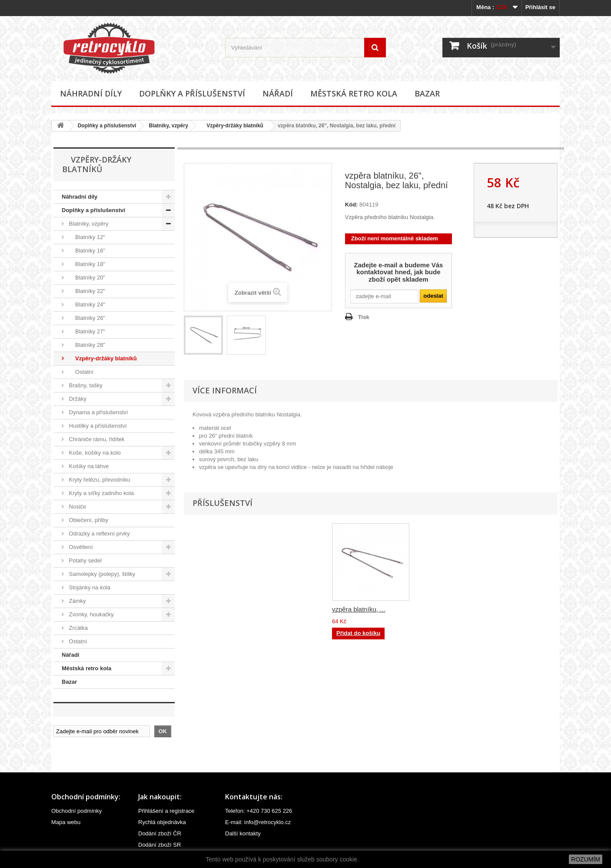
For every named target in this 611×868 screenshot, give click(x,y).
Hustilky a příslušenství (97, 426)
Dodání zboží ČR (160, 833)
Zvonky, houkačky (91, 614)
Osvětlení (80, 547)
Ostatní (80, 372)
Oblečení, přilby (88, 520)
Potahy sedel (85, 560)
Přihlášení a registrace (166, 811)
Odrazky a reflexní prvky (99, 534)
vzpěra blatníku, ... (359, 609)
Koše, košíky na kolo (94, 453)
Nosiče (77, 507)
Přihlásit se (540, 7)
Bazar (427, 93)
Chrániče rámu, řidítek (96, 439)
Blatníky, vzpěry (168, 126)
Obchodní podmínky (76, 811)
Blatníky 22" (86, 291)
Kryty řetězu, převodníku (99, 480)
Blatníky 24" (86, 304)
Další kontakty (243, 833)
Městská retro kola (354, 93)
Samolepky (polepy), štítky (101, 574)
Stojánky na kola (89, 587)
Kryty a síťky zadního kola (101, 493)
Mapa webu (66, 822)
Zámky (77, 601)
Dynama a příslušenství (98, 412)
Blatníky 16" (86, 251)
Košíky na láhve (88, 466)
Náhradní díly (91, 93)
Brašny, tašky (85, 385)
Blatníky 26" (86, 318)
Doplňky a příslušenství (192, 93)
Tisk (364, 317)
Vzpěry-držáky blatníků (232, 126)
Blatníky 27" (86, 331)
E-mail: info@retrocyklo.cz (258, 822)
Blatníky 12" (86, 237)
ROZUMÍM (586, 859)
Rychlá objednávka (162, 822)
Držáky (77, 399)
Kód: (352, 205)
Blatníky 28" (86, 345)
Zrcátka (78, 628)
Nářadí (278, 93)
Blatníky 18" (86, 264)
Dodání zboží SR (159, 845)
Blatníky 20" (86, 278)
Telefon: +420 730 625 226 (259, 811)
